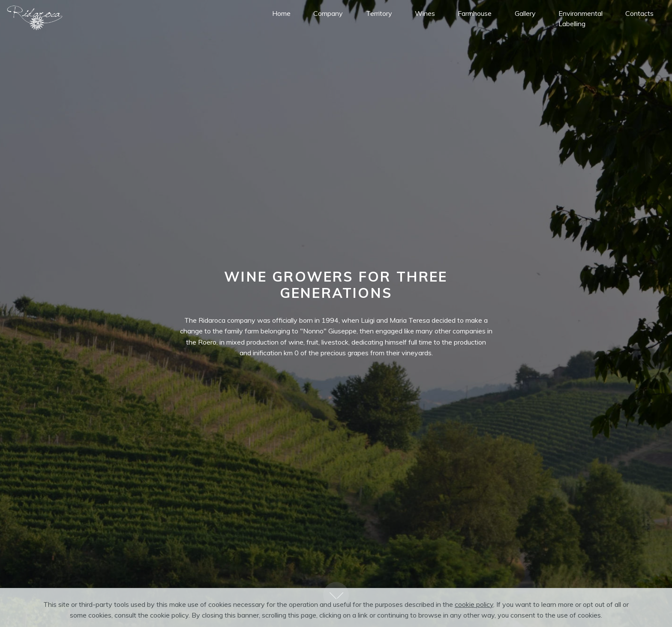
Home (281, 13)
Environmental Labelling (580, 18)
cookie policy (474, 611)
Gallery (525, 13)
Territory (379, 13)
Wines (425, 13)
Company (328, 13)
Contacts (639, 13)
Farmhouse (475, 13)
